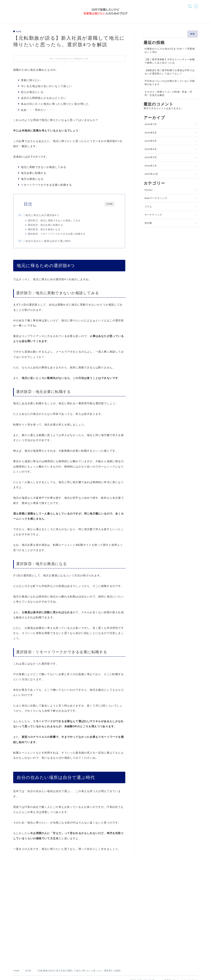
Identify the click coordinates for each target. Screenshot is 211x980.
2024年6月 (151, 138)
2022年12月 (151, 179)
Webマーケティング (156, 203)
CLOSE (110, 209)
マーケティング (153, 220)
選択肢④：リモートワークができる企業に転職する (62, 239)
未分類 (18, 36)
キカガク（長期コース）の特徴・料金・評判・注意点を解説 (168, 98)
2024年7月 (151, 129)
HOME (17, 955)
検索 (193, 39)
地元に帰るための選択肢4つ (48, 220)
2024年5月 (151, 146)
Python (149, 195)
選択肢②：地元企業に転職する (51, 230)
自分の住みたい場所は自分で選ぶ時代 (54, 247)
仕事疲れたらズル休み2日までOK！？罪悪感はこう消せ (170, 55)
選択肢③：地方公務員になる (50, 234)
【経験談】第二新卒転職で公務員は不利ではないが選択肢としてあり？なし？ (170, 77)
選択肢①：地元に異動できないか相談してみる (60, 226)
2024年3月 (151, 162)
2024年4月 (151, 154)
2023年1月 (151, 171)
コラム (148, 212)
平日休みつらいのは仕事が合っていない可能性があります (170, 88)
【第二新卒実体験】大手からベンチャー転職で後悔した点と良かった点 (170, 66)
